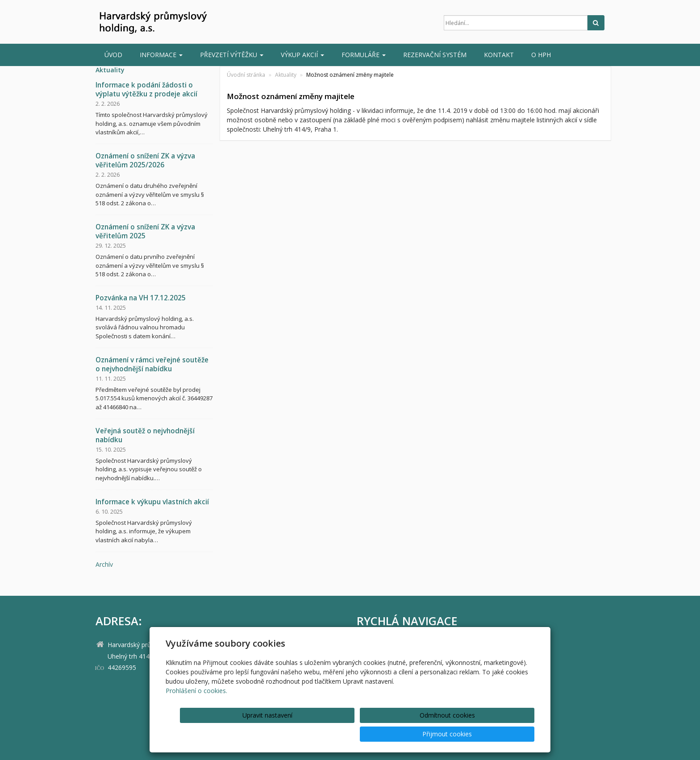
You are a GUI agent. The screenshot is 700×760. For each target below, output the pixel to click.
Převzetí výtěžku (232, 55)
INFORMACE (161, 55)
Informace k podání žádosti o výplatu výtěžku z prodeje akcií (146, 89)
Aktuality (286, 75)
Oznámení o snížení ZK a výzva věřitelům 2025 (145, 231)
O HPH (541, 55)
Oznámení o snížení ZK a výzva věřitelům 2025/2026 (145, 160)
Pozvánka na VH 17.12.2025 (141, 298)
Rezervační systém (435, 55)
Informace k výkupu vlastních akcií (152, 502)
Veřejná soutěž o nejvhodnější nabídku (145, 435)
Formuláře (364, 55)
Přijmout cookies (500, 734)
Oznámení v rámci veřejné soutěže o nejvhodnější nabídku (152, 364)
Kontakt (499, 55)
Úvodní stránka (246, 75)
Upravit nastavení (353, 734)
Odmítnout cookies (427, 734)
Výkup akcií (302, 55)
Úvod (113, 55)
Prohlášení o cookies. (196, 709)
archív (104, 564)
